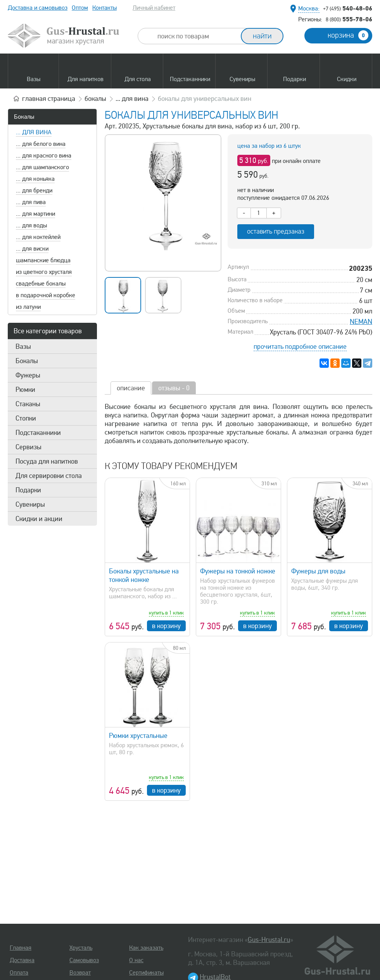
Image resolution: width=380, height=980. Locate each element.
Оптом (80, 8)
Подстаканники (38, 433)
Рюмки (25, 390)
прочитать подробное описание (300, 346)
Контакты (104, 8)
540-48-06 (348, 8)
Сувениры (30, 504)
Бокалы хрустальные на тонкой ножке (144, 575)
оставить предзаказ (276, 231)
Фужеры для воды (318, 571)
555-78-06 (349, 19)
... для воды (31, 225)
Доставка (22, 960)
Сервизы (28, 447)
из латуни (28, 307)
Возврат (80, 973)
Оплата (19, 973)
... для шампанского (42, 167)
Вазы (23, 346)
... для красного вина (44, 156)
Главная (21, 948)
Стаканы (28, 404)
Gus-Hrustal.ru (269, 940)
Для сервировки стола (49, 476)
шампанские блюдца (43, 260)
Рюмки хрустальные (138, 736)
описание (131, 388)
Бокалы (24, 117)
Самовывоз (84, 960)
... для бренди (34, 190)
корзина (348, 35)
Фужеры (28, 375)
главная (49, 99)
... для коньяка (35, 179)
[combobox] (196, 36)
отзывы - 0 (174, 388)
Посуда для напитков (47, 461)
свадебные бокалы (41, 284)
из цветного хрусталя (44, 272)
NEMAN (361, 322)
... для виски (32, 249)
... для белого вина (41, 144)
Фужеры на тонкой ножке (238, 571)
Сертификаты (146, 973)
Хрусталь (81, 948)
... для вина (34, 132)
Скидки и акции (39, 519)
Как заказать (146, 948)
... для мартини (35, 214)
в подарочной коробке (46, 295)
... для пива (31, 202)
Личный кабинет (154, 8)
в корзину (166, 626)
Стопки (26, 418)
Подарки (28, 490)
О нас (136, 960)
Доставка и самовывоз (38, 8)
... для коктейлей (38, 237)
